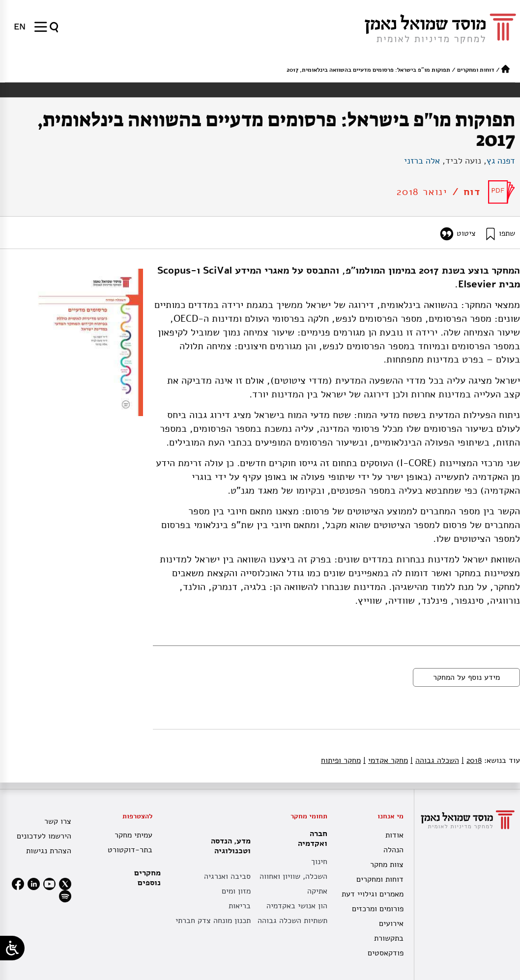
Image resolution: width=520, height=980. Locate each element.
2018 (472, 760)
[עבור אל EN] (20, 27)
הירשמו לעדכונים (44, 836)
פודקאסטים (386, 953)
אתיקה (317, 891)
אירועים (391, 924)
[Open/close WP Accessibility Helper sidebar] (12, 948)
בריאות (240, 906)
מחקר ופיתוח (341, 760)
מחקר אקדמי (386, 760)
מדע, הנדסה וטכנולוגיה (228, 846)
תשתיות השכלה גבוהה (292, 921)
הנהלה (393, 850)
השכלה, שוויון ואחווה (293, 876)
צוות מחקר (387, 865)
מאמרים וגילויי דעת (373, 894)
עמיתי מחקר (133, 835)
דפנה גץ (501, 161)
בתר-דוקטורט (130, 850)
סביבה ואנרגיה (227, 876)
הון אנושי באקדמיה (297, 906)
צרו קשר (58, 821)
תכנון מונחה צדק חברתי (213, 921)
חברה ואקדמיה (310, 839)
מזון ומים (236, 891)
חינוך (319, 862)
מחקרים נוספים (147, 878)
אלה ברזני (422, 161)
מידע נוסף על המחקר (466, 677)
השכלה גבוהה (435, 760)
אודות (394, 835)
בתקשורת (389, 938)
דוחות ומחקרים (476, 70)
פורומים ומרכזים (378, 909)
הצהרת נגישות (49, 851)
